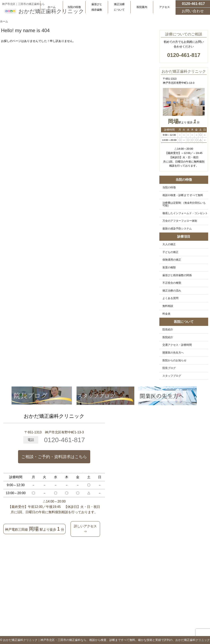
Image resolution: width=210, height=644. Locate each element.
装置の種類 (169, 268)
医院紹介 (168, 337)
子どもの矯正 (170, 252)
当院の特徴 (74, 7)
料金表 (166, 314)
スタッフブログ (172, 376)
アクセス (164, 7)
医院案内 (142, 7)
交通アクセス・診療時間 (177, 345)
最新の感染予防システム (177, 229)
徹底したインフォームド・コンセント (185, 213)
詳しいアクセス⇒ (85, 529)
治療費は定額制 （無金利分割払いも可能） (184, 204)
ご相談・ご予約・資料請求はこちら (54, 457)
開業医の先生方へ (173, 353)
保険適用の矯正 (172, 260)
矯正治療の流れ (172, 291)
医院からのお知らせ (174, 360)
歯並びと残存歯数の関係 (177, 275)
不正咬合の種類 (172, 283)
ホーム (52, 7)
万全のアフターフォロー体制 (180, 221)
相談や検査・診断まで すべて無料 (183, 195)
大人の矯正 (169, 244)
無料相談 (168, 306)
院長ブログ (169, 368)
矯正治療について (119, 7)
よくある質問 (170, 298)
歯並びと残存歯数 (97, 7)
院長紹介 (168, 330)
